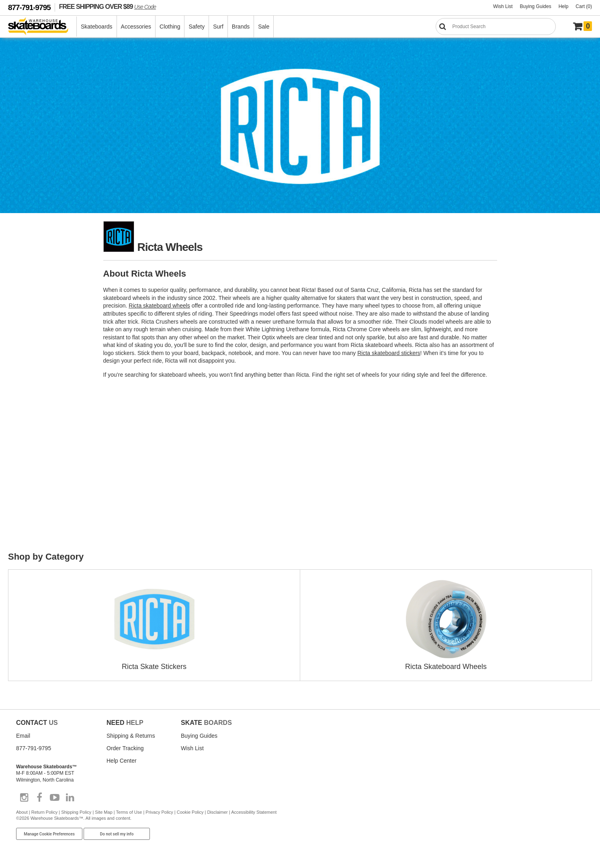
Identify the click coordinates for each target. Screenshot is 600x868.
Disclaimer (217, 812)
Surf (218, 27)
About (22, 812)
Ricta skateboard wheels (159, 306)
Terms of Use (129, 812)
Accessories (136, 27)
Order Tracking (125, 748)
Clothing (170, 27)
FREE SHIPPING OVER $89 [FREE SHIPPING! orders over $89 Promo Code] (108, 6)
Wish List (503, 6)
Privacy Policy (159, 812)
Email (23, 736)
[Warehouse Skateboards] (42, 27)
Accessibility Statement (254, 812)
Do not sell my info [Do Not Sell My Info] (117, 834)
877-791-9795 (29, 7)
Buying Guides (536, 6)
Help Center (122, 761)
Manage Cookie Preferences (49, 834)
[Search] (496, 27)
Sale (264, 27)
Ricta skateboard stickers (389, 353)
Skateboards (97, 27)
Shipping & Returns (131, 736)
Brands (241, 27)
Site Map (103, 812)
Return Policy (44, 812)
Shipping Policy (76, 812)
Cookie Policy (190, 812)
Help (564, 6)
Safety (197, 27)
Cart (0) (584, 6)
